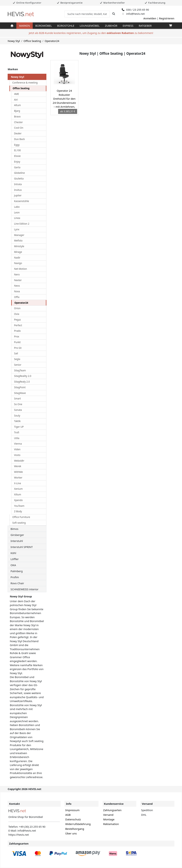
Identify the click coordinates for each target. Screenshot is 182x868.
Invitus (18, 190)
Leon (17, 213)
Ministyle (19, 246)
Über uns (71, 833)
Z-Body (18, 511)
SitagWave (20, 393)
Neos (17, 286)
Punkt (17, 342)
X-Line (18, 483)
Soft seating (19, 523)
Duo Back (19, 139)
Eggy (17, 145)
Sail (16, 353)
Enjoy (17, 162)
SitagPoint (20, 387)
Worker (18, 478)
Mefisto (18, 241)
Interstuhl (17, 541)
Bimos (14, 529)
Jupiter (18, 195)
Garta (17, 167)
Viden (17, 449)
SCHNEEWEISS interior (24, 589)
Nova (17, 291)
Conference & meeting (25, 83)
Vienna (18, 444)
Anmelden (150, 18)
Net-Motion (20, 269)
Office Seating (32, 41)
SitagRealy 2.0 (22, 382)
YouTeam (19, 506)
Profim (15, 577)
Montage (109, 819)
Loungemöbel (90, 26)
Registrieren (167, 18)
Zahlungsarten (112, 810)
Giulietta (19, 179)
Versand (108, 815)
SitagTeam (20, 370)
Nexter (18, 280)
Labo (17, 207)
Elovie (17, 156)
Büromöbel (44, 26)
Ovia (17, 314)
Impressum (72, 810)
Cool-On (19, 128)
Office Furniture (21, 517)
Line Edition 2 (22, 224)
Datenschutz (73, 819)
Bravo (17, 117)
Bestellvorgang (75, 829)
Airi (16, 100)
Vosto (17, 455)
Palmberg (17, 571)
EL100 (17, 150)
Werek (18, 466)
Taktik (17, 421)
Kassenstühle (22, 201)
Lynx (17, 229)
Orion (17, 308)
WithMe (18, 472)
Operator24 (52, 41)
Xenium (18, 489)
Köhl (13, 553)
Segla (17, 359)
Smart (17, 399)
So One (18, 404)
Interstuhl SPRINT (22, 547)
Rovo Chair (17, 583)
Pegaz (17, 320)
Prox (17, 337)
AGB (68, 815)
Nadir (17, 258)
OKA (13, 565)
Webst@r (19, 461)
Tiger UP (19, 427)
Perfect (18, 325)
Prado (17, 331)
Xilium (18, 495)
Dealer (18, 133)
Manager (19, 235)
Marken (25, 26)
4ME (16, 94)
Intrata (18, 184)
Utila (17, 438)
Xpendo (18, 500)
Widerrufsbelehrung (78, 824)
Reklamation (111, 824)
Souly (17, 416)
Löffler (15, 559)
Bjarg (17, 111)
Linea (17, 218)
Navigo (18, 263)
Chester (18, 122)
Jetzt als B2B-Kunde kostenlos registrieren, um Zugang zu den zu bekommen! (91, 33)
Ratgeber (145, 26)
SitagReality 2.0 (23, 376)
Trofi (17, 432)
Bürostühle (66, 26)
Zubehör (111, 26)
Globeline (19, 173)
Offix (17, 297)
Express (128, 26)
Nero (17, 275)
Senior (18, 365)
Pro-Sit (18, 348)
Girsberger (17, 535)
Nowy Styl (14, 41)
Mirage (18, 252)
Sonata (18, 410)
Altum (17, 105)
